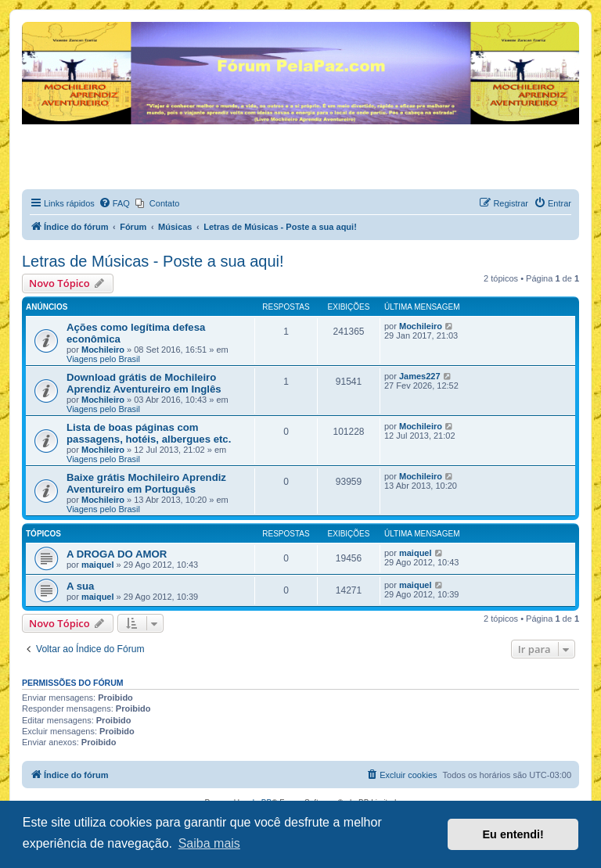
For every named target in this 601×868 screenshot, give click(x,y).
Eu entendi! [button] (513, 834)
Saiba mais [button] (209, 843)
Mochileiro (103, 350)
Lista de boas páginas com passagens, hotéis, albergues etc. (149, 433)
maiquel (98, 565)
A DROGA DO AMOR (117, 554)
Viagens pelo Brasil (103, 359)
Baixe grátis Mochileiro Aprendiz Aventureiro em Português (146, 483)
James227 (420, 376)
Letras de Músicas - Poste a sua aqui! (153, 261)
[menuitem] (114, 203)
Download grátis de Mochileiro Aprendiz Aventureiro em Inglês (144, 383)
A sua (80, 586)
